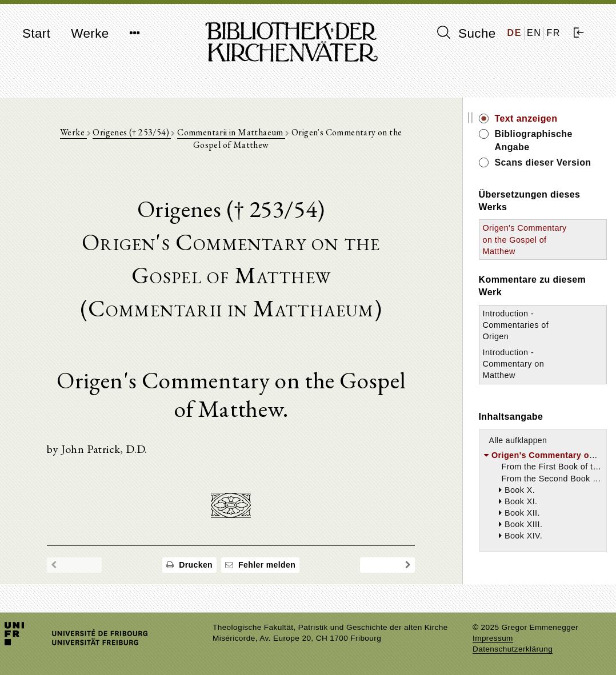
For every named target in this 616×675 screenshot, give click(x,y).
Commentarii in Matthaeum (231, 132)
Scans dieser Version (543, 162)
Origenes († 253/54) (132, 132)
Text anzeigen (526, 118)
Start (36, 33)
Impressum (493, 638)
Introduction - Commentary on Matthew (514, 364)
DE (515, 33)
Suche (466, 33)
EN (534, 33)
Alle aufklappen (518, 440)
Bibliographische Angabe (534, 140)
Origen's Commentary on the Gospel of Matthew (525, 239)
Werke (90, 33)
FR (553, 33)
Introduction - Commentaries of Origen (516, 325)
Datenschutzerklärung (513, 649)
